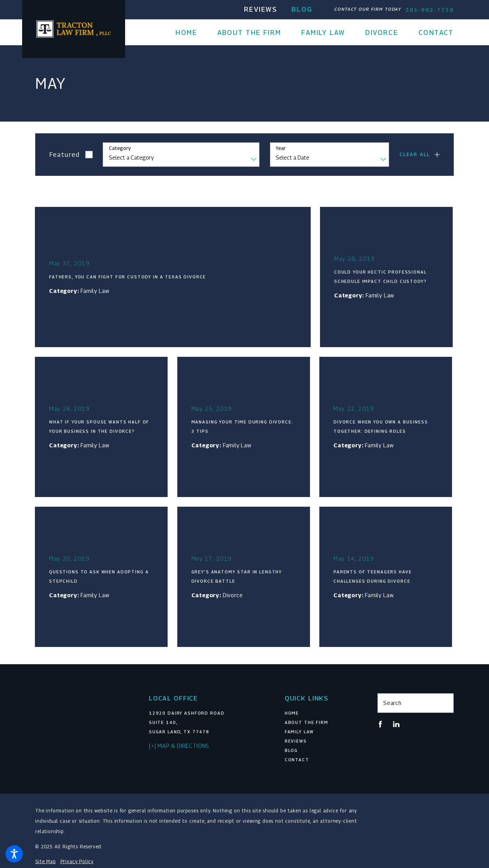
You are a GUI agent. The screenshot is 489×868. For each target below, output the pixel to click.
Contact (297, 760)
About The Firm (307, 722)
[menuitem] (191, 32)
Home (292, 713)
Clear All (415, 154)
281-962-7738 (430, 10)
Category (120, 148)
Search (392, 703)
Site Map (46, 861)
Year (281, 148)
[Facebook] (380, 724)
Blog (302, 9)
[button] (14, 854)
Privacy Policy (77, 861)
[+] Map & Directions (179, 746)
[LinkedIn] (396, 724)
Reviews (261, 9)
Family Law (299, 732)
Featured (65, 154)
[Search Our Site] (445, 703)
